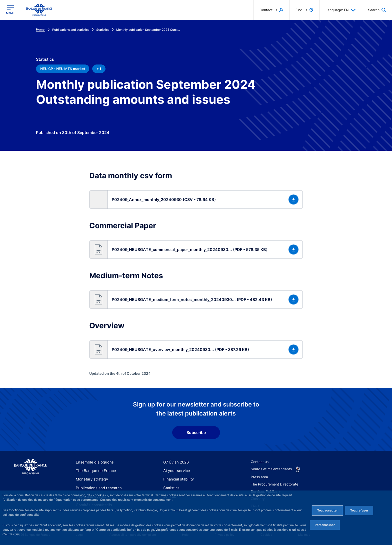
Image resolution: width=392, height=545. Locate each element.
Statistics (171, 488)
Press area (259, 477)
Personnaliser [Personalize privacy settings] (325, 525)
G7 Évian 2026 (175, 462)
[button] (196, 199)
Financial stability (177, 479)
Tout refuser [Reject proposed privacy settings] (359, 510)
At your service (175, 471)
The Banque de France (94, 471)
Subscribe (196, 432)
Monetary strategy (91, 479)
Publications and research (97, 488)
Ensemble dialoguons (93, 462)
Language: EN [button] (341, 10)
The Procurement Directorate (274, 484)
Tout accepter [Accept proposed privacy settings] (327, 510)
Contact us (260, 462)
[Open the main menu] (10, 10)
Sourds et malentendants (271, 469)
